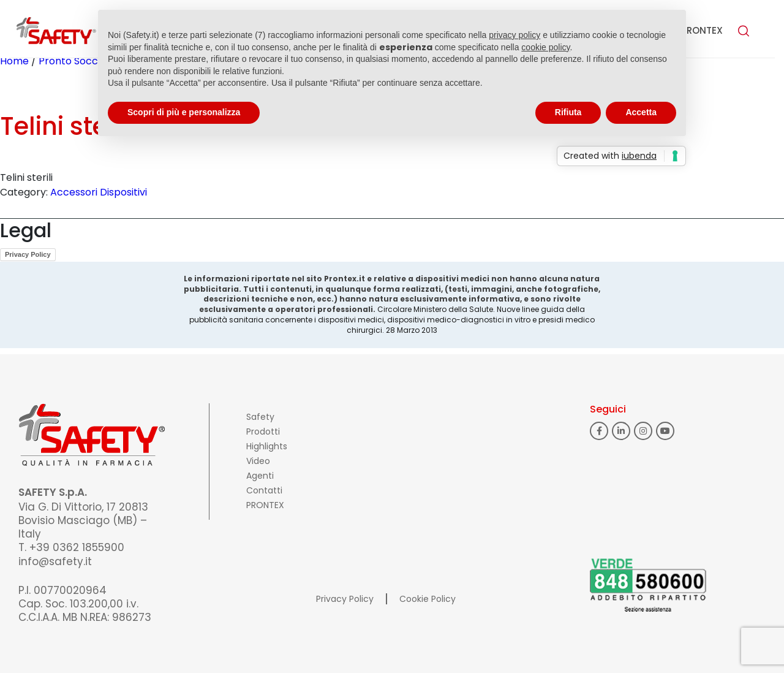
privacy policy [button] (514, 35)
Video (258, 461)
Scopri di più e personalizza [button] (184, 112)
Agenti (260, 476)
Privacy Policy (28, 254)
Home (14, 61)
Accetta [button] (641, 112)
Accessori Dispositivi (99, 192)
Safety (260, 417)
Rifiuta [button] (568, 112)
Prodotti (263, 432)
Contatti (264, 490)
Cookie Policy (428, 599)
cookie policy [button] (545, 47)
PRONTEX (702, 30)
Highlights (267, 446)
